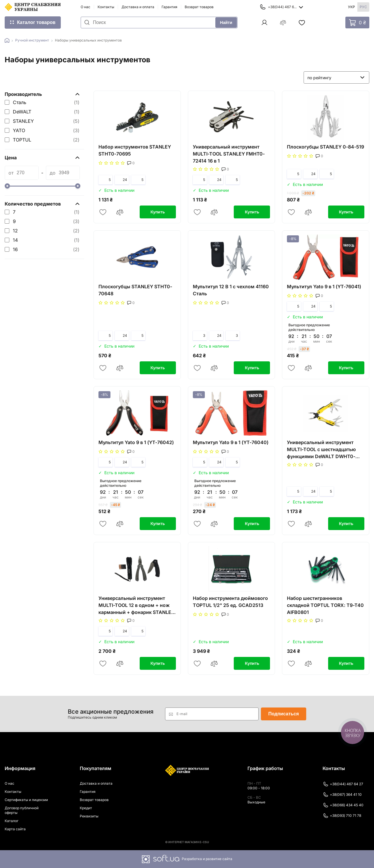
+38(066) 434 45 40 (343, 805)
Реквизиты (89, 816)
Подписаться (284, 714)
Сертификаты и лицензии (26, 800)
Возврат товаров (199, 7)
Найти (226, 23)
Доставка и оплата (138, 7)
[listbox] (336, 77)
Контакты (106, 7)
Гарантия (169, 7)
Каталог (12, 821)
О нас (85, 7)
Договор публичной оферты (22, 810)
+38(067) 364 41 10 (342, 795)
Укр (352, 7)
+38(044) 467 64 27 (343, 784)
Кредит (86, 808)
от (11, 173)
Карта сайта (15, 829)
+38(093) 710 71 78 (342, 816)
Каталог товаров (36, 22)
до (53, 173)
